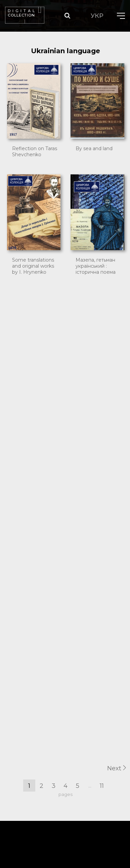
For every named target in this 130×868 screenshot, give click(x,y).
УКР (97, 16)
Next (117, 768)
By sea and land (94, 148)
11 (102, 786)
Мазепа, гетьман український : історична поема (96, 266)
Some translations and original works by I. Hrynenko (33, 266)
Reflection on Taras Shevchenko (35, 152)
